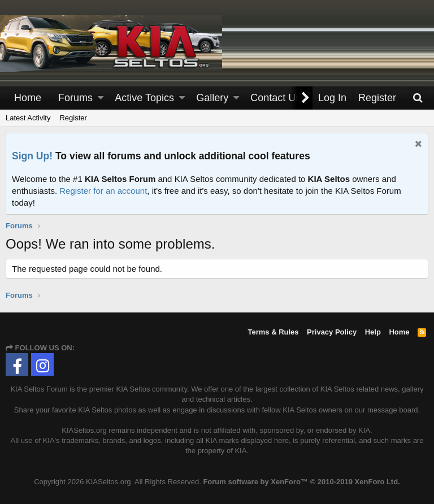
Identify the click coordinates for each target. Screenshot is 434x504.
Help (373, 332)
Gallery (212, 98)
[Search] (418, 98)
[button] (101, 98)
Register (73, 118)
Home (28, 98)
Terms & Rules (273, 332)
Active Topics (144, 98)
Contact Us (275, 98)
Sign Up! (32, 156)
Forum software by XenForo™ (301, 482)
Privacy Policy (332, 332)
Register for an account (103, 191)
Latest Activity (28, 118)
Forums (75, 98)
